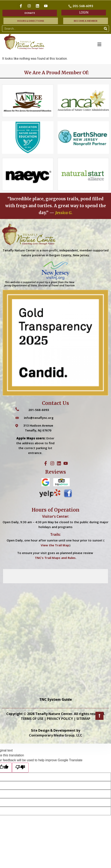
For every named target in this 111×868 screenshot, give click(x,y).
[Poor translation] (20, 768)
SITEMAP (83, 719)
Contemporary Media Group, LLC (56, 735)
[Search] (106, 29)
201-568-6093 (39, 410)
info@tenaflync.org (39, 418)
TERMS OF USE (32, 719)
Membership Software (32, 695)
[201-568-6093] (81, 6)
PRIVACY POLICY (60, 719)
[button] (84, 13)
